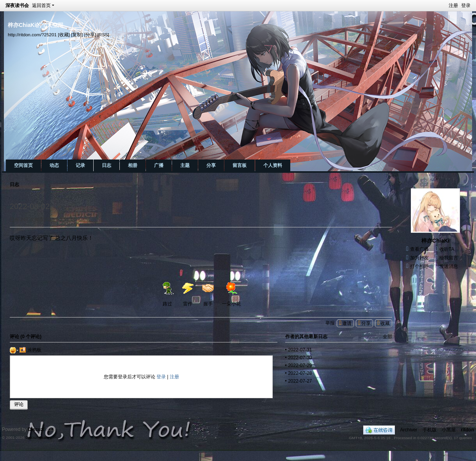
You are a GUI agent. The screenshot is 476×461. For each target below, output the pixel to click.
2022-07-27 (300, 381)
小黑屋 (449, 430)
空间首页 (23, 165)
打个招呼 (419, 266)
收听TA (447, 249)
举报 (330, 323)
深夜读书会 (17, 5)
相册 (133, 165)
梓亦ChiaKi (435, 241)
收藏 (385, 323)
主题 (185, 165)
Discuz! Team (37, 437)
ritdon (467, 430)
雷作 (188, 294)
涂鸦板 (30, 350)
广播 (159, 165)
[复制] (77, 35)
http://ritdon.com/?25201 (32, 35)
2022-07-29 (300, 365)
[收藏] (64, 35)
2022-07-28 (300, 373)
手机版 (430, 430)
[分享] (90, 35)
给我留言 (449, 258)
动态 (54, 165)
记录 (80, 165)
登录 (466, 5)
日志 (107, 165)
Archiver (409, 430)
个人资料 (273, 165)
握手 (208, 294)
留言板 (240, 165)
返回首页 (41, 5)
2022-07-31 (300, 350)
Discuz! (36, 429)
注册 (453, 5)
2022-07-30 (300, 358)
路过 (167, 294)
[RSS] (103, 35)
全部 (387, 337)
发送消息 (449, 266)
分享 (211, 165)
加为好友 (419, 258)
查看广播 (419, 249)
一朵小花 (231, 294)
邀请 (347, 323)
